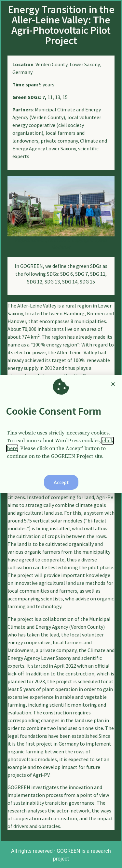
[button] (61, 482)
